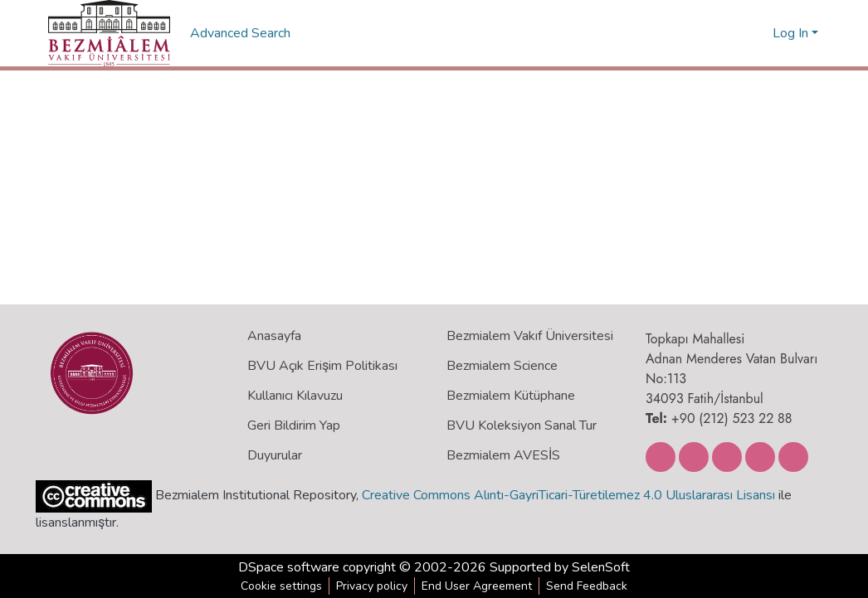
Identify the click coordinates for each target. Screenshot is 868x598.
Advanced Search (242, 33)
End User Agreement (477, 586)
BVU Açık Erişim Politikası (322, 366)
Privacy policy (372, 586)
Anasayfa (274, 336)
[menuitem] (757, 33)
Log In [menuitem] (790, 33)
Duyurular (275, 455)
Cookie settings (281, 586)
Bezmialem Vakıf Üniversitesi (530, 336)
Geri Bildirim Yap (294, 425)
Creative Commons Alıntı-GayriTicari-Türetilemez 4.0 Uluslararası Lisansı (568, 495)
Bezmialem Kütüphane (511, 396)
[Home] (109, 33)
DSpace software (289, 567)
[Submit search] (733, 33)
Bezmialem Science (502, 366)
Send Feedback (587, 586)
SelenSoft (601, 567)
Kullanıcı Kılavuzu (295, 396)
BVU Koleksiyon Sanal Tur (522, 425)
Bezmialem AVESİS (503, 455)
